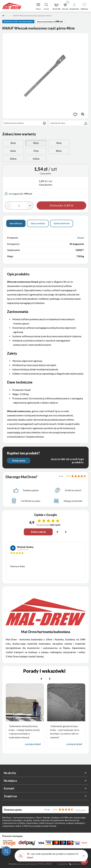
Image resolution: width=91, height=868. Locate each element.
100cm (13, 159)
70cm (36, 151)
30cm (13, 143)
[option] (45, 76)
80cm (59, 151)
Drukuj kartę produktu (25, 123)
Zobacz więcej (38, 532)
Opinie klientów (62, 223)
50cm (59, 143)
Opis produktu (38, 223)
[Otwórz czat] (84, 861)
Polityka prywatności (45, 859)
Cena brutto (45, 185)
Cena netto (45, 173)
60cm (13, 151)
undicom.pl (76, 864)
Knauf (81, 238)
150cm (36, 159)
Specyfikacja (16, 223)
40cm (36, 143)
